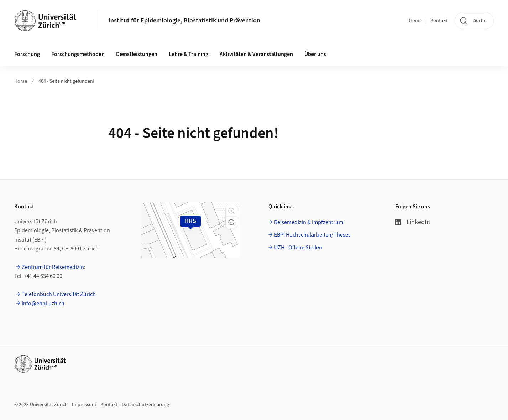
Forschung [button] (27, 54)
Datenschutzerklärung (145, 405)
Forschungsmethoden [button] (78, 54)
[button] (231, 211)
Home (415, 21)
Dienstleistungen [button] (137, 54)
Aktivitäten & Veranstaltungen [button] (256, 54)
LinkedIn (413, 222)
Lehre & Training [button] (188, 54)
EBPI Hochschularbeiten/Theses (312, 235)
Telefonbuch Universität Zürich (59, 294)
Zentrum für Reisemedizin (53, 267)
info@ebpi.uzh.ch (43, 304)
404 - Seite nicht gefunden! (66, 81)
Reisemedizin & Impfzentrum (309, 222)
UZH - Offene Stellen (298, 248)
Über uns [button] (315, 54)
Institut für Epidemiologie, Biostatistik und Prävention (184, 20)
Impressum (84, 405)
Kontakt (439, 21)
